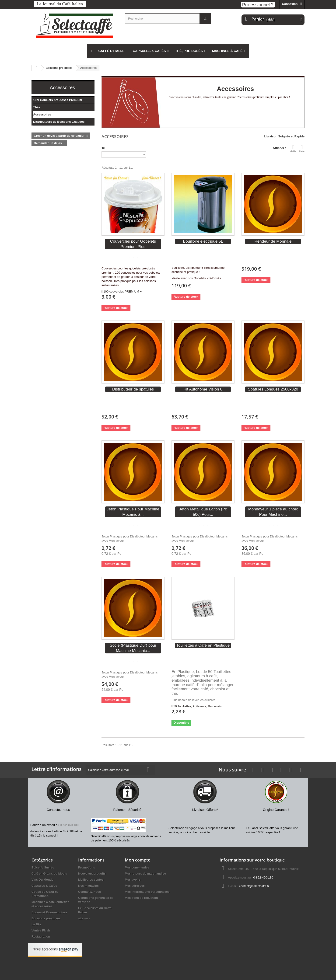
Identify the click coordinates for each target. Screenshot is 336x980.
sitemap (84, 918)
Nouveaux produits (92, 874)
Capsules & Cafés (44, 886)
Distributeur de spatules (133, 389)
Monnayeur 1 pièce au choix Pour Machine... (273, 512)
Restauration (41, 936)
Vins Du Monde (42, 880)
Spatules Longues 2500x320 (273, 389)
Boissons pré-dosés (46, 918)
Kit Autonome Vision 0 (203, 389)
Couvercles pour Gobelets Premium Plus (133, 244)
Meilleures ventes (91, 880)
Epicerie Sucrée (43, 867)
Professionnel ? (258, 5)
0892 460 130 (69, 825)
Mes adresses (135, 886)
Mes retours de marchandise (145, 874)
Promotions (87, 867)
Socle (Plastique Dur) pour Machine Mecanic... (133, 648)
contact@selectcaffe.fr (254, 886)
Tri (103, 148)
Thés (37, 107)
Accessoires (42, 114)
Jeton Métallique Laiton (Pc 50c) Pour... (203, 512)
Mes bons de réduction (141, 898)
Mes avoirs (133, 880)
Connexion (290, 4)
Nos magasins (88, 886)
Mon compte (138, 860)
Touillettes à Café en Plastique (203, 645)
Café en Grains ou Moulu (49, 874)
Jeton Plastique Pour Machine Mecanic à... (133, 512)
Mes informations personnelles (147, 892)
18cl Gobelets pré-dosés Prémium (58, 100)
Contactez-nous (90, 892)
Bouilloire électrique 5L (203, 241)
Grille (293, 149)
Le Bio (36, 924)
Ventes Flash (41, 930)
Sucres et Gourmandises (49, 912)
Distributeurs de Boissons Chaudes (59, 122)
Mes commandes (137, 867)
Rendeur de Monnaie (273, 241)
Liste (302, 149)
